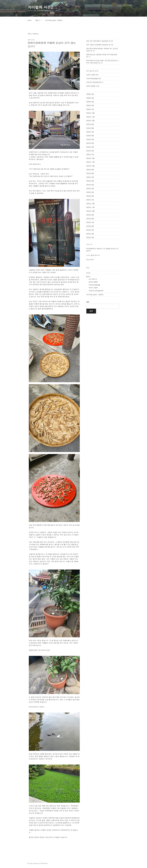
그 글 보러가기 (34, 98)
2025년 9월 (90, 124)
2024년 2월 (90, 196)
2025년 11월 (90, 117)
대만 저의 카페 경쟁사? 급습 (95, 41)
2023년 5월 (90, 230)
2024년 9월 (90, 170)
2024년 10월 (90, 166)
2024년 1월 (90, 200)
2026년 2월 (90, 105)
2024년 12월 (90, 158)
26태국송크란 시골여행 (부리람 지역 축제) (100, 55)
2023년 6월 (90, 226)
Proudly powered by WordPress (37, 863)
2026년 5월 (90, 94)
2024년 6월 (90, 181)
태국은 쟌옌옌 (91, 86)
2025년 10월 (90, 121)
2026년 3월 (90, 102)
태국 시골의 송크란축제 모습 (96, 45)
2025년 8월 (90, 128)
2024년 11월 (90, 162)
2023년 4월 (90, 234)
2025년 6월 (90, 136)
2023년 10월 (90, 211)
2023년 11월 (90, 207)
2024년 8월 (90, 173)
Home (30, 20)
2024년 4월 (90, 188)
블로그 (39, 20)
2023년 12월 (90, 204)
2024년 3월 (90, 192)
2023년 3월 (90, 237)
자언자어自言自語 (92, 78)
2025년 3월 (90, 147)
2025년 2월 (90, 151)
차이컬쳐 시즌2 (40, 7)
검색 (88, 302)
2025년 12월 (90, 113)
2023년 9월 (90, 215)
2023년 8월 (90, 219)
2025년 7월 (90, 132)
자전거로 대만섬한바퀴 (94, 82)
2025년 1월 (90, 154)
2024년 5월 (90, 185)
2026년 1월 (90, 109)
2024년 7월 (90, 177)
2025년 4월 (90, 143)
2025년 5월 (90, 139)
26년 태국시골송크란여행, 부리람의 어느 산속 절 (102, 49)
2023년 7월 (90, 222)
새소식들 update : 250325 (54, 20)
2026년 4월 (90, 98)
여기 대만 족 (90, 71)
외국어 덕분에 (91, 75)
